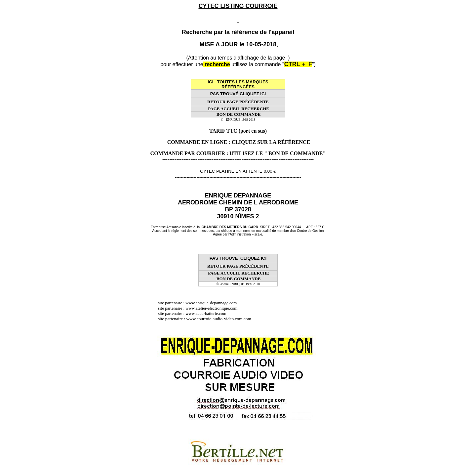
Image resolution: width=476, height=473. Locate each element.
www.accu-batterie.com (208, 313)
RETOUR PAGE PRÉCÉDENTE (238, 102)
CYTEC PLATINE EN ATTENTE (231, 171)
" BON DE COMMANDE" (295, 153)
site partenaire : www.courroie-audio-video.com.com (206, 319)
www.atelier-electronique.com (211, 308)
